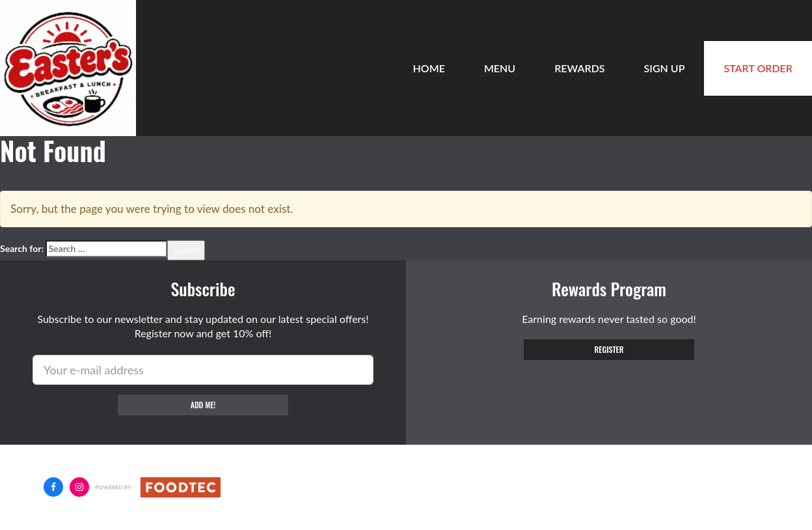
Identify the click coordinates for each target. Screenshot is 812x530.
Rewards (579, 68)
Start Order (758, 68)
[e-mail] (203, 370)
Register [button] (609, 349)
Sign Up (665, 68)
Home (429, 68)
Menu (500, 68)
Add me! (203, 405)
